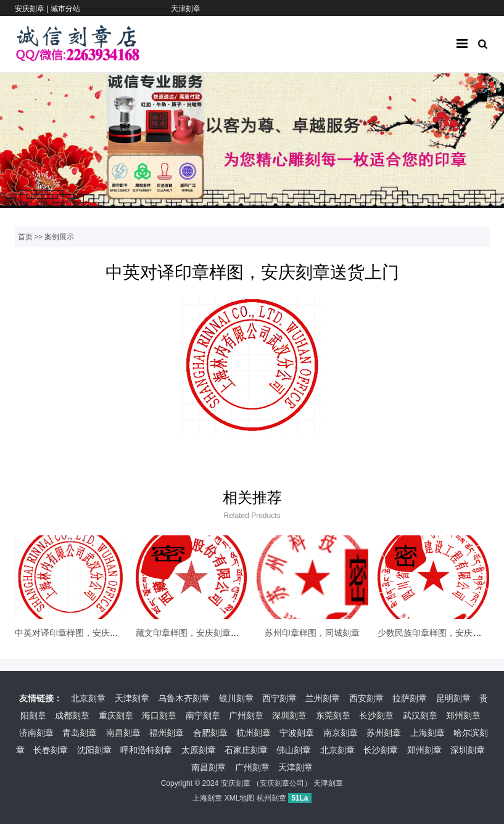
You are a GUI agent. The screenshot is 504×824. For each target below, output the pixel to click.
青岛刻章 (80, 733)
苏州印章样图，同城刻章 (312, 633)
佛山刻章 (294, 750)
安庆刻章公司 (282, 783)
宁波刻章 (297, 733)
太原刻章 (199, 750)
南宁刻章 (203, 715)
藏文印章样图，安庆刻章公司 (192, 633)
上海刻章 (428, 733)
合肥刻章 (210, 733)
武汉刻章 (420, 715)
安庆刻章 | (33, 9)
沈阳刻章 (94, 750)
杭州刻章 (254, 733)
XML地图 (240, 798)
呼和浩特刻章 (146, 750)
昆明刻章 (453, 698)
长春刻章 (51, 750)
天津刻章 (186, 9)
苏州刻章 (384, 733)
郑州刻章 (463, 715)
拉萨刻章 (410, 698)
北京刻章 (88, 698)
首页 (25, 237)
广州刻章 (246, 715)
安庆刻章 (236, 783)
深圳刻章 (289, 715)
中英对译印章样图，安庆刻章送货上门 (88, 633)
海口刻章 (159, 715)
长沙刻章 (376, 715)
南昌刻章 (123, 733)
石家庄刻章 (246, 750)
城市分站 (65, 9)
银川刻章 (236, 698)
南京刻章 (341, 733)
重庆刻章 (116, 715)
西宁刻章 (279, 698)
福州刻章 (167, 733)
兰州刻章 (323, 698)
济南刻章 (36, 733)
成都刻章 (72, 715)
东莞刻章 (333, 715)
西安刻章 (366, 698)
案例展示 (59, 237)
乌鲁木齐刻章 (184, 698)
